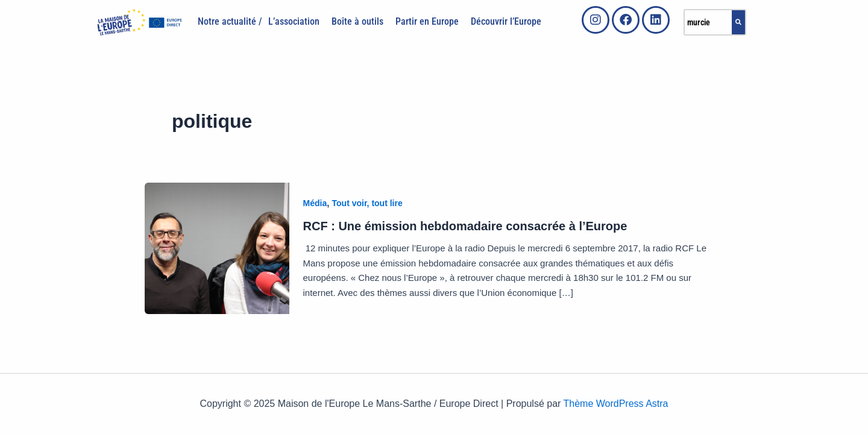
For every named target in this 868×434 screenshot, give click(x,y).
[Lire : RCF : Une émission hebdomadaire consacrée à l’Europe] (217, 247)
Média (315, 203)
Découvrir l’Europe (506, 21)
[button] (297, 22)
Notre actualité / (230, 21)
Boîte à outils (357, 21)
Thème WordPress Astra (616, 404)
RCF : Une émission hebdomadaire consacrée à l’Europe (465, 226)
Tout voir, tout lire (367, 203)
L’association (294, 21)
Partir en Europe (427, 21)
